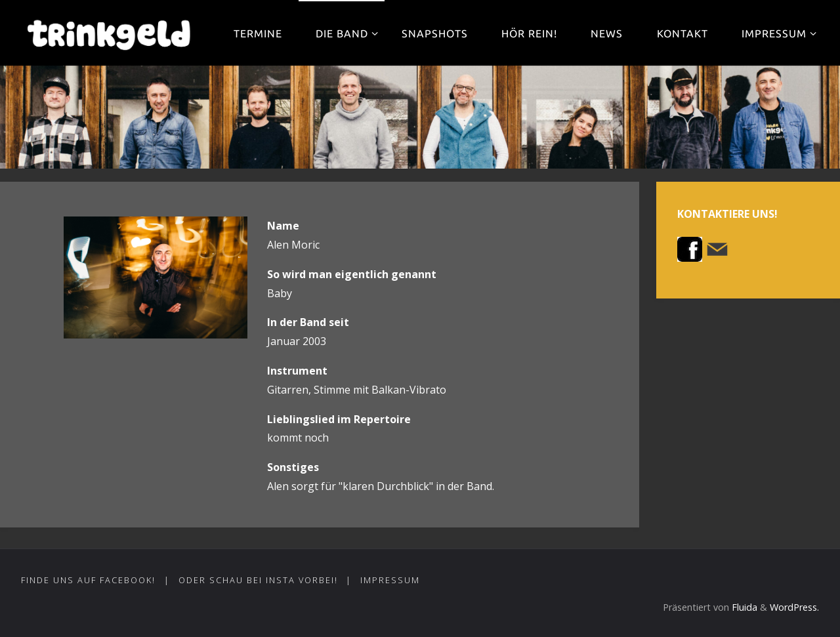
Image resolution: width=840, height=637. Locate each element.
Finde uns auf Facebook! (88, 580)
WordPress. (794, 607)
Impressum (390, 580)
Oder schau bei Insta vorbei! (258, 580)
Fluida (743, 607)
